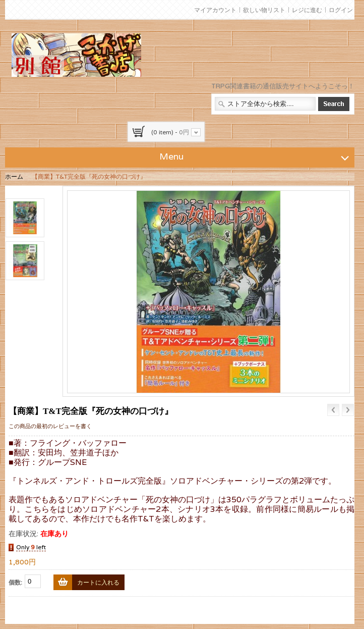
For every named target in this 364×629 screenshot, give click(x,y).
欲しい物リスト (264, 10)
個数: (15, 582)
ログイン (341, 10)
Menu (256, 156)
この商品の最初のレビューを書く (50, 426)
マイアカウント (215, 10)
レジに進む (307, 10)
